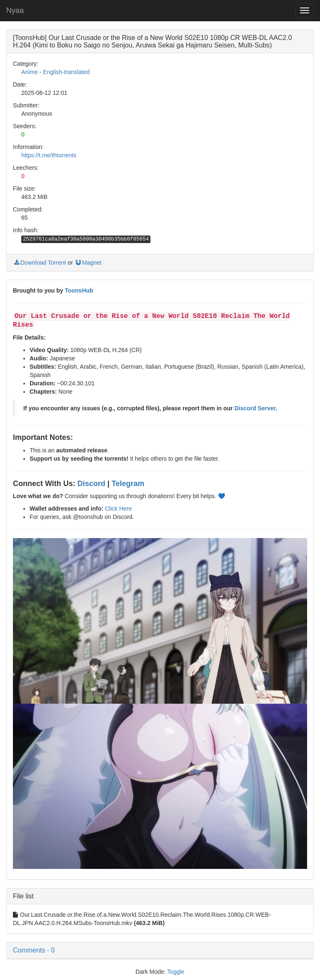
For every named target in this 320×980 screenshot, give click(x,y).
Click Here (119, 509)
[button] (160, 950)
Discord (91, 484)
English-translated (66, 72)
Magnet (88, 263)
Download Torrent (39, 263)
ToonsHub (79, 290)
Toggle (176, 972)
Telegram (128, 484)
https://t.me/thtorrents (49, 155)
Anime (30, 72)
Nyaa (15, 10)
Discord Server (255, 408)
